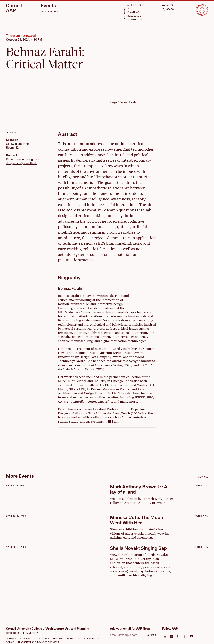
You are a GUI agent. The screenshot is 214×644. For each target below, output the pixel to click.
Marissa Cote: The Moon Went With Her (137, 520)
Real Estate (134, 16)
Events (48, 6)
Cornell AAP (14, 8)
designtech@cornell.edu (22, 163)
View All (203, 477)
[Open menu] (167, 5)
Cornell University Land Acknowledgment (32, 642)
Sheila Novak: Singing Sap (138, 549)
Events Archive (50, 12)
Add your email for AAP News (130, 629)
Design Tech (135, 20)
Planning (133, 12)
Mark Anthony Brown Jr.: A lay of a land (139, 490)
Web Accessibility (88, 639)
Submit (152, 635)
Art (129, 9)
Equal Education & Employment (54, 639)
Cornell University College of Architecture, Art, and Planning (48, 629)
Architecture (136, 5)
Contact (11, 639)
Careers (25, 639)
